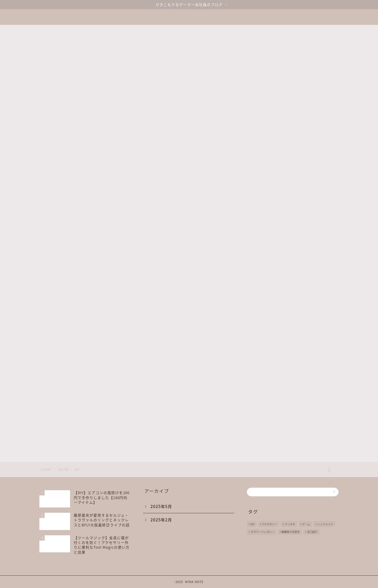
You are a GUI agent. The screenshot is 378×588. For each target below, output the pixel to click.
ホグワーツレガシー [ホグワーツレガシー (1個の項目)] (262, 532)
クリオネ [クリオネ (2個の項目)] (290, 524)
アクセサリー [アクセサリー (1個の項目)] (269, 524)
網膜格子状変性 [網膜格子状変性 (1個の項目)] (291, 532)
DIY (265, 412)
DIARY (268, 399)
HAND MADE (274, 439)
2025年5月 (161, 506)
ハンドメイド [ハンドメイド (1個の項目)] (325, 524)
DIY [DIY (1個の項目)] (253, 524)
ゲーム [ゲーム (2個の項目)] (306, 524)
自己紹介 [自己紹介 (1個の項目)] (312, 532)
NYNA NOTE (189, 14)
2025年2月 (161, 520)
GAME (268, 426)
